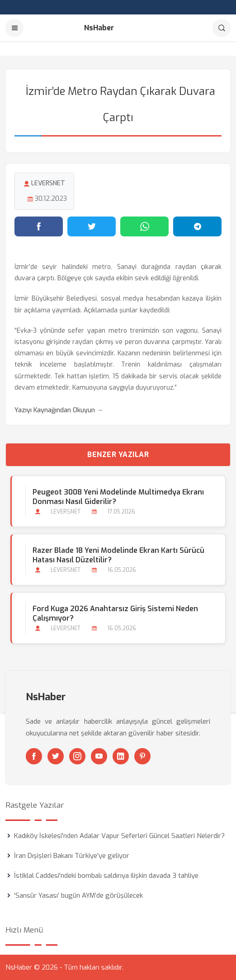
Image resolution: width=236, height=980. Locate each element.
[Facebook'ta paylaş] (39, 226)
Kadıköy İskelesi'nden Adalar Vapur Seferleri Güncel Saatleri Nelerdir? (119, 836)
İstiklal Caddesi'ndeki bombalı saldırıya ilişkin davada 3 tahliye (106, 876)
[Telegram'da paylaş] (197, 226)
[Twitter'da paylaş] (92, 226)
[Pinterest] (142, 756)
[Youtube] (99, 756)
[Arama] (222, 28)
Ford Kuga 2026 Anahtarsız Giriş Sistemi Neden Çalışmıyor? (115, 613)
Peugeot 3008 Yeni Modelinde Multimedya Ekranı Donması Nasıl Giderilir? (118, 497)
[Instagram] (77, 756)
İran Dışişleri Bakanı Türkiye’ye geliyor (72, 856)
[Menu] (14, 28)
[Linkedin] (121, 756)
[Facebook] (34, 756)
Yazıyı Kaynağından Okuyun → (59, 410)
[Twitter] (56, 756)
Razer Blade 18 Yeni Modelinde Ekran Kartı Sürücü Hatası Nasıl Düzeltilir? (118, 555)
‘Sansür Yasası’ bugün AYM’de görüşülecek (78, 895)
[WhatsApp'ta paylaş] (144, 226)
